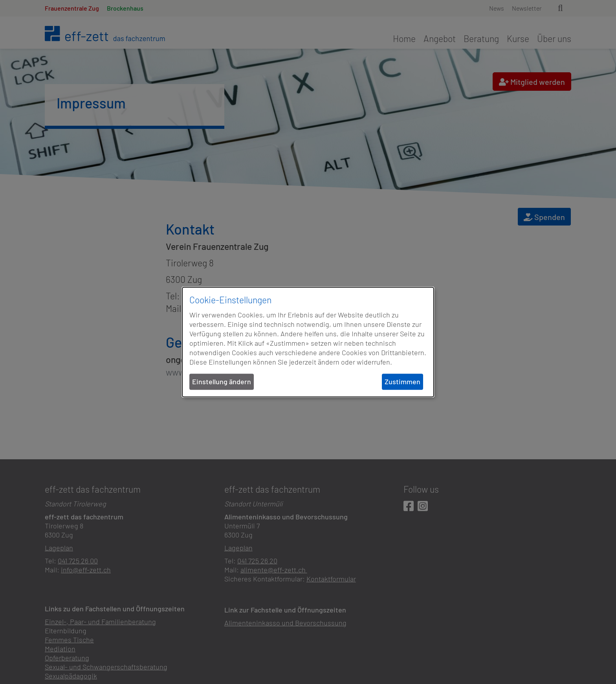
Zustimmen (402, 381)
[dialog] (308, 342)
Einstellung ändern (222, 381)
